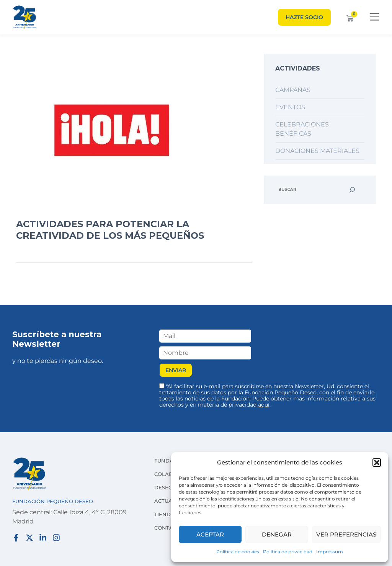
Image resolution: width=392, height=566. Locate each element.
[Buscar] (352, 190)
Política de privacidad (288, 552)
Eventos (290, 107)
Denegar (277, 534)
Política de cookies (238, 552)
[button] (377, 463)
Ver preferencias (346, 534)
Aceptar (210, 534)
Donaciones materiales (317, 151)
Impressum (330, 552)
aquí (264, 405)
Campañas (293, 90)
